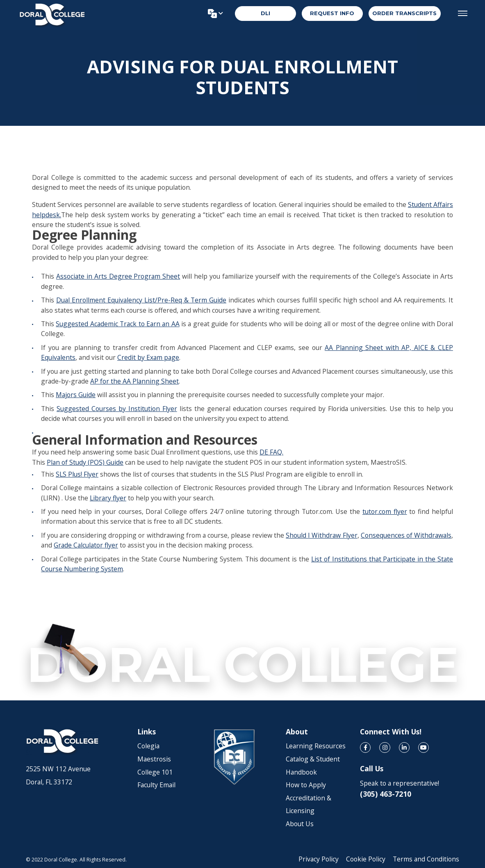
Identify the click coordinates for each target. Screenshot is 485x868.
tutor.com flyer (385, 511)
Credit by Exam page (148, 357)
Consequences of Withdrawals (406, 535)
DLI (265, 14)
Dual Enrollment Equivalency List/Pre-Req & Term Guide (141, 300)
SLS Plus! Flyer (77, 474)
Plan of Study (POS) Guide (85, 462)
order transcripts (404, 14)
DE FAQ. (271, 452)
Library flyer (108, 498)
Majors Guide (76, 395)
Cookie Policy (366, 859)
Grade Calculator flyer (86, 545)
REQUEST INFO (332, 14)
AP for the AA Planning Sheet (134, 381)
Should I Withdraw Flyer (321, 535)
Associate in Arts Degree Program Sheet (118, 276)
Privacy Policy (319, 859)
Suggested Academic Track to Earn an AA (117, 324)
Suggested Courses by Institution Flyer (117, 409)
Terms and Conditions (426, 859)
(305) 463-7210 (386, 794)
